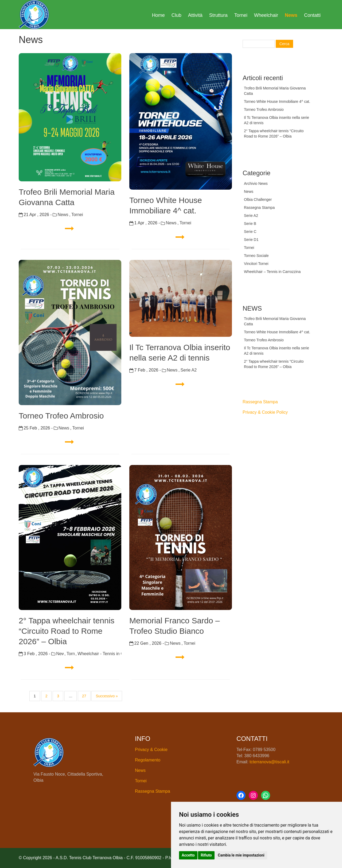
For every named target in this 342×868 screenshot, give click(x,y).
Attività (195, 15)
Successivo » (107, 696)
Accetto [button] (188, 855)
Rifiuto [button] (206, 855)
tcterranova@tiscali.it (269, 762)
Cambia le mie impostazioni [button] (241, 855)
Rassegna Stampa (259, 208)
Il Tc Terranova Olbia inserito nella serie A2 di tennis (180, 353)
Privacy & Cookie (151, 750)
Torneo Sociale (256, 256)
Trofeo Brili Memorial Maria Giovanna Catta (67, 197)
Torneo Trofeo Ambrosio (61, 416)
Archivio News (256, 183)
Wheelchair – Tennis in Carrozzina (272, 272)
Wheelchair (266, 15)
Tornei (241, 15)
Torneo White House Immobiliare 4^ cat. (166, 205)
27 (84, 696)
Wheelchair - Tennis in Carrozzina (99, 654)
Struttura (218, 15)
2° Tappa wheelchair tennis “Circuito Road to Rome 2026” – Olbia (67, 631)
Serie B (250, 224)
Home (158, 15)
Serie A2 (189, 370)
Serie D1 (251, 240)
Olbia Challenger (258, 200)
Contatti (312, 15)
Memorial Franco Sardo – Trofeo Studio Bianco (174, 626)
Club (176, 15)
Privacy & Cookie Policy (265, 412)
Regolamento (148, 760)
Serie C (250, 232)
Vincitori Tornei (256, 264)
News (291, 15)
